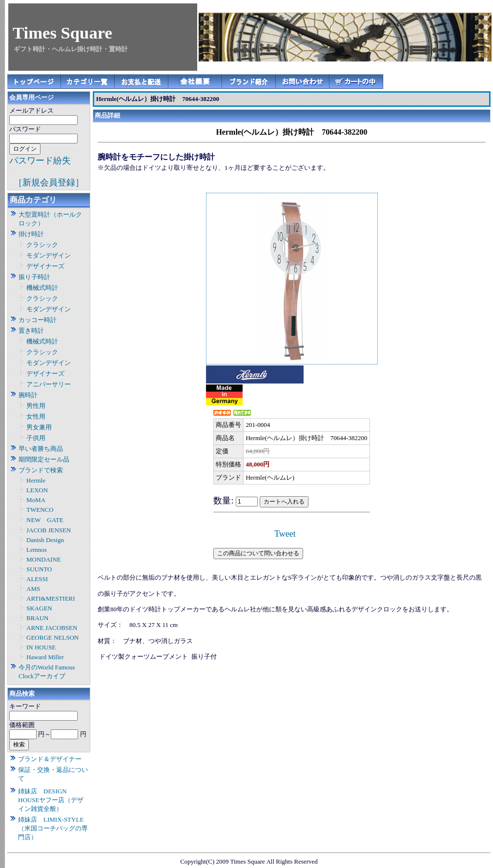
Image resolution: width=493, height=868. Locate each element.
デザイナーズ (45, 266)
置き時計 (31, 331)
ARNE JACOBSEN (52, 628)
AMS (33, 589)
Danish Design (45, 540)
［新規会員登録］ (49, 182)
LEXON (37, 490)
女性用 (36, 416)
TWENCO (40, 510)
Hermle (36, 480)
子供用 (36, 438)
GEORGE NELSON (52, 637)
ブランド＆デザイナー (50, 759)
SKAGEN (39, 608)
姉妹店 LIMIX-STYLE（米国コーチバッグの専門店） (53, 828)
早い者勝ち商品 (41, 449)
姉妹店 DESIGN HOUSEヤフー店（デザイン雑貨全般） (51, 800)
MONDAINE (44, 559)
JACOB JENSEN (49, 530)
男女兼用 (39, 427)
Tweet (285, 534)
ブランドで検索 (41, 470)
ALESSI (37, 579)
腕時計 (28, 395)
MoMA (36, 500)
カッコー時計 (38, 320)
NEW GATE (45, 520)
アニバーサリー (49, 384)
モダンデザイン (49, 255)
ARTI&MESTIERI (51, 598)
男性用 (36, 406)
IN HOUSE (41, 647)
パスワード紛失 (40, 161)
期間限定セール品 (44, 459)
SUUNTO (39, 569)
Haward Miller (45, 657)
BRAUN (38, 618)
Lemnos (37, 550)
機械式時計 (42, 288)
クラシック (42, 245)
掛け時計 (31, 234)
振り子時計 (34, 277)
